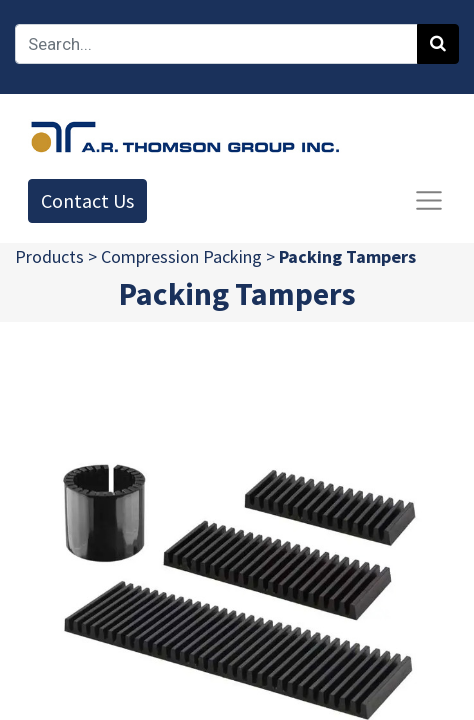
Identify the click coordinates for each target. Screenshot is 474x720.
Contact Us (87, 200)
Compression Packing (181, 256)
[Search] (438, 44)
